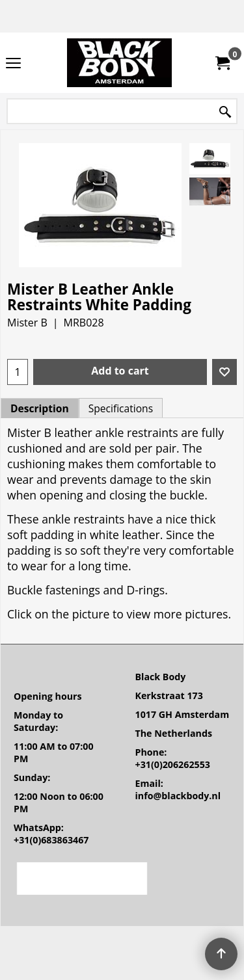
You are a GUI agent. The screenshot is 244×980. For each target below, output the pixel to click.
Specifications (121, 408)
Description (40, 408)
